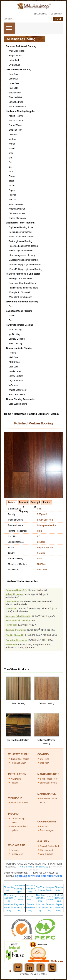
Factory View (17, 854)
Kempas (13, 200)
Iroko (11, 153)
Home (8, 414)
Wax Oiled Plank (16, 51)
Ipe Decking (14, 334)
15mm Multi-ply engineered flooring (25, 269)
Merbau (12, 139)
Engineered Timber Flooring (20, 223)
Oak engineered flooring (20, 232)
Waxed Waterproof (17, 390)
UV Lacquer (14, 65)
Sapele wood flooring (59, 907)
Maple (12, 148)
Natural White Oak (17, 107)
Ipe (10, 167)
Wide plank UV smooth (19, 292)
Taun (11, 172)
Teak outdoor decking (59, 898)
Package (15, 850)
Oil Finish (44, 763)
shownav (9, 28)
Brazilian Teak (15, 130)
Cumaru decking (46, 703)
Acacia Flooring (16, 116)
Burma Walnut (15, 125)
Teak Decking (15, 330)
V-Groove (13, 385)
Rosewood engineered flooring (23, 246)
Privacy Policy (42, 867)
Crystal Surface (16, 381)
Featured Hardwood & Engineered (23, 274)
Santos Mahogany (17, 218)
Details (12, 502)
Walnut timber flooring (30, 889)
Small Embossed (17, 395)
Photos (47, 502)
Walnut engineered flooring (21, 251)
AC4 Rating (14, 362)
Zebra (11, 181)
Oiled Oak (13, 79)
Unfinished (14, 60)
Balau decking (18, 703)
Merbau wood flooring (9, 898)
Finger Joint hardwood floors (22, 283)
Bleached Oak (15, 97)
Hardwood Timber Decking (19, 325)
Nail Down (16, 779)
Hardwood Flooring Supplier (20, 111)
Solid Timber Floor (49, 779)
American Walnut (17, 209)
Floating (12, 353)
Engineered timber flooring (20, 907)
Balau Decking (15, 344)
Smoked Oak (15, 93)
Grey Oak (13, 74)
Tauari (12, 186)
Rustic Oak (14, 88)
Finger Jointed (15, 56)
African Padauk (16, 121)
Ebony (12, 176)
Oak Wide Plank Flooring (18, 69)
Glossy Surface (16, 376)
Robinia (12, 195)
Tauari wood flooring (50, 907)
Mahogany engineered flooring (23, 260)
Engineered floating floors (21, 227)
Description (35, 503)
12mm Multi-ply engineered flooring (25, 265)
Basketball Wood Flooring (19, 311)
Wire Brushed (47, 854)
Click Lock (13, 367)
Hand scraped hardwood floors (23, 288)
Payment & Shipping (23, 503)
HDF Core (13, 357)
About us (44, 826)
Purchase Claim (18, 763)
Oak (11, 162)
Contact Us (41, 14)
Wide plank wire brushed (20, 297)
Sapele (12, 190)
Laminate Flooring (49, 783)
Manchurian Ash (16, 204)
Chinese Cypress (17, 213)
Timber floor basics (20, 759)
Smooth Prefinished (49, 846)
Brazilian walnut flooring (40, 898)
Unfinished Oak (16, 102)
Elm (10, 158)
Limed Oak (14, 83)
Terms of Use (26, 867)
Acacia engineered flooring (21, 237)
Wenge (12, 144)
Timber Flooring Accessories (21, 399)
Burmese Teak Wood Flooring (21, 46)
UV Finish (45, 759)
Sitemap (56, 14)
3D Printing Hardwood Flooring (22, 302)
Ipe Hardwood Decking (18, 740)
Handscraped (15, 371)
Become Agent (47, 830)
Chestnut (13, 135)
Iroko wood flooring (40, 907)
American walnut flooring (9, 907)
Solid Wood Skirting (18, 404)
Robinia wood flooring (30, 907)
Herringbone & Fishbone (20, 278)
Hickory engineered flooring (22, 255)
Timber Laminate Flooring (19, 348)
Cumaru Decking (17, 339)
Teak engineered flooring (20, 241)
